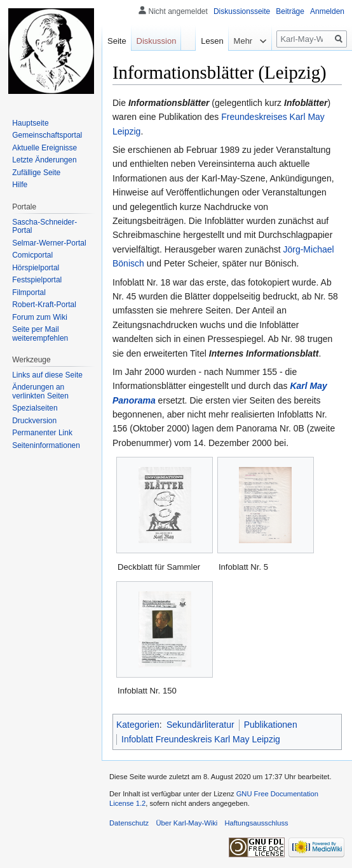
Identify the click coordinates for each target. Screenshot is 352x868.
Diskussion (157, 41)
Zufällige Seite (36, 173)
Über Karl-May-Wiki (186, 823)
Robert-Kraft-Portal (44, 305)
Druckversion (34, 421)
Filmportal (29, 293)
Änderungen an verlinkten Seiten (40, 391)
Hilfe (20, 185)
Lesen (206, 41)
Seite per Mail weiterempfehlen (40, 334)
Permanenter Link (42, 433)
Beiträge (290, 11)
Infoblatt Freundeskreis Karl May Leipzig (201, 739)
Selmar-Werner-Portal (49, 243)
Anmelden (327, 11)
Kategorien (138, 725)
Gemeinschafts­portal (47, 135)
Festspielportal (37, 280)
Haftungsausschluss (257, 823)
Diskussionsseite (242, 11)
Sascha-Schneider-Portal (44, 227)
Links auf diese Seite (47, 375)
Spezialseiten (35, 408)
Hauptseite (30, 123)
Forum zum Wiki (40, 317)
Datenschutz (129, 823)
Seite (117, 41)
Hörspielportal (36, 268)
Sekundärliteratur (200, 725)
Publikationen (271, 725)
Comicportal (32, 255)
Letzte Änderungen (44, 160)
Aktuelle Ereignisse (44, 148)
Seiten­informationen (46, 445)
